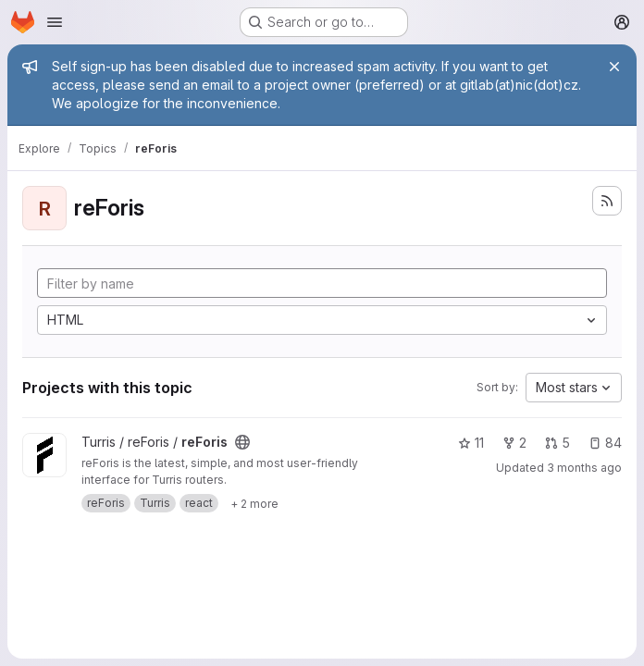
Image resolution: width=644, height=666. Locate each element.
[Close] (614, 67)
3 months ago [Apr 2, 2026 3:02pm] (584, 468)
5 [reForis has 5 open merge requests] (557, 443)
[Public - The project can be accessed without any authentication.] (242, 442)
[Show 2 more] (254, 503)
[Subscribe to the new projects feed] (607, 201)
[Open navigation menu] (55, 22)
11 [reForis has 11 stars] (471, 443)
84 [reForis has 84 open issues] (605, 443)
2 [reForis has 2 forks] (514, 443)
